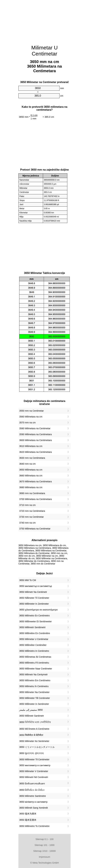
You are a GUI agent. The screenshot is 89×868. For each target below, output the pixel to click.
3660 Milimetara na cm (31, 476)
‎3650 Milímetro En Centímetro (34, 616)
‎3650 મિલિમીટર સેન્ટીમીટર (32, 790)
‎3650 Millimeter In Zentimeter (34, 604)
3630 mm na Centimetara (32, 458)
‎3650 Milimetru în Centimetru (34, 686)
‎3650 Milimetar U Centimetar (34, 639)
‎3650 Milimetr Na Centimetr (33, 592)
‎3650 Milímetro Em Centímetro (35, 680)
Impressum (44, 857)
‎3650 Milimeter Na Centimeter (34, 692)
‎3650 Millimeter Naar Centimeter (36, 669)
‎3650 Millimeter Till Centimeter (35, 698)
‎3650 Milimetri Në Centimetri (34, 777)
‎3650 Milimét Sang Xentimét (33, 808)
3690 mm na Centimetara (32, 493)
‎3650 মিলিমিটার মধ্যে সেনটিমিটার (35, 722)
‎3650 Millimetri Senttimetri (32, 627)
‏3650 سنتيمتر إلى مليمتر (31, 710)
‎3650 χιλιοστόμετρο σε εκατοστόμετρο (38, 610)
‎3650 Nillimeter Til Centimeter (34, 598)
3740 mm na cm (27, 523)
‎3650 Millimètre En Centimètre (35, 633)
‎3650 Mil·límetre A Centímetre (34, 729)
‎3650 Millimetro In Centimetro (34, 651)
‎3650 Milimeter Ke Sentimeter (34, 741)
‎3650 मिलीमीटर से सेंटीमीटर (31, 735)
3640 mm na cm (27, 464)
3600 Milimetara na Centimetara (35, 440)
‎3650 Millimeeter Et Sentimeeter (35, 621)
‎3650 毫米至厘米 (28, 820)
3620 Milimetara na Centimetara (35, 452)
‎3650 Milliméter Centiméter (33, 645)
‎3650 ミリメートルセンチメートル (37, 747)
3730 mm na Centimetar (31, 517)
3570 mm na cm (27, 423)
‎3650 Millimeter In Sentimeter (34, 704)
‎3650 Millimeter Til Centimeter (34, 759)
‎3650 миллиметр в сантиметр (35, 765)
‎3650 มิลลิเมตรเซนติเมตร (32, 784)
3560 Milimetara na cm (31, 417)
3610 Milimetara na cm (31, 446)
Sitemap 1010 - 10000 (44, 851)
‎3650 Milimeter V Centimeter (34, 771)
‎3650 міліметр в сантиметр (33, 802)
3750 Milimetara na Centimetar (35, 529)
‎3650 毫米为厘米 (28, 814)
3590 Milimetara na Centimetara (35, 434)
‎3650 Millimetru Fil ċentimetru (34, 663)
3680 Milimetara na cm (31, 487)
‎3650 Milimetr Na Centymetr (33, 674)
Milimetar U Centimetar (44, 51)
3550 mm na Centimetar (31, 411)
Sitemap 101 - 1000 (44, 845)
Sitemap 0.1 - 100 (45, 839)
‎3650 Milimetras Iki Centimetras (35, 657)
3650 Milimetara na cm (31, 470)
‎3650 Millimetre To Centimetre (34, 826)
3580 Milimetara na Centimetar (35, 428)
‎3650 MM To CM (28, 580)
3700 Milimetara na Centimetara (35, 499)
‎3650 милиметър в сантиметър (36, 586)
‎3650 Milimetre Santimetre (33, 796)
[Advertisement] (44, 20)
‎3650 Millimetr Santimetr (32, 716)
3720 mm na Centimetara (32, 511)
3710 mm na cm (27, 505)
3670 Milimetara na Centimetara (35, 481)
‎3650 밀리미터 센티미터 (32, 753)
